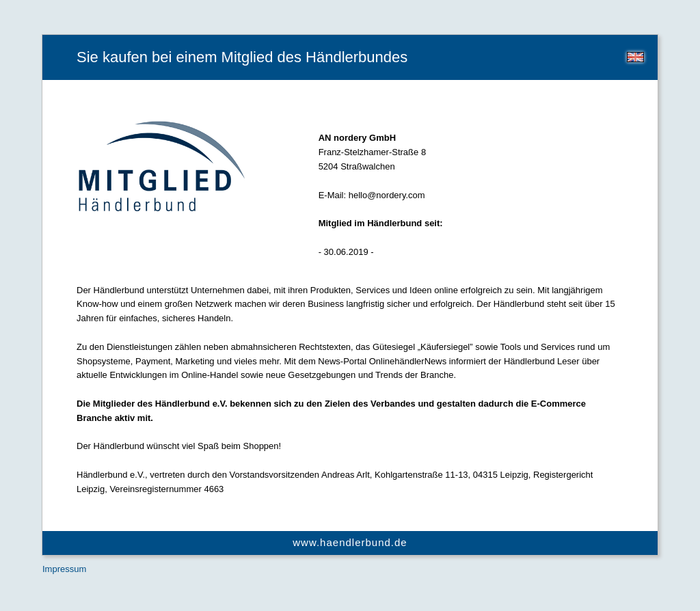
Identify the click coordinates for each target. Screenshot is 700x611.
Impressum (64, 569)
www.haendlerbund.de (350, 542)
